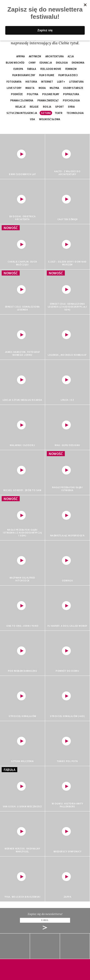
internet (47, 82)
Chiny (32, 63)
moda (42, 88)
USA (32, 119)
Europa (18, 69)
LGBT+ (61, 82)
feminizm (71, 69)
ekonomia (78, 63)
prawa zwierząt (48, 100)
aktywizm (35, 56)
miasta (30, 88)
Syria (71, 107)
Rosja (47, 107)
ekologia (62, 63)
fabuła (32, 69)
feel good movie (51, 69)
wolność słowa (50, 119)
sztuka (46, 113)
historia (31, 82)
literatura (76, 82)
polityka (33, 94)
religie (34, 107)
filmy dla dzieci (68, 75)
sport (60, 107)
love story (14, 88)
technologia (75, 113)
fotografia (14, 82)
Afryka (21, 56)
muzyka (54, 88)
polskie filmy (51, 94)
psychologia (71, 100)
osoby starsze (73, 88)
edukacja (46, 63)
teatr (59, 113)
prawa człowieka (22, 100)
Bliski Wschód (15, 63)
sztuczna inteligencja (22, 113)
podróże (17, 94)
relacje (21, 107)
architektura (54, 56)
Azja (71, 56)
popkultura (71, 94)
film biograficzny (24, 75)
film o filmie (47, 75)
